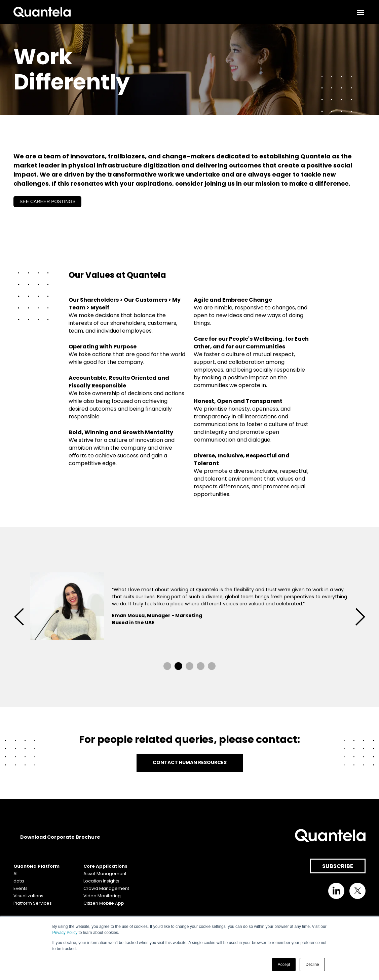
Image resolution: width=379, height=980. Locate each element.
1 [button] (167, 666)
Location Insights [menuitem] (101, 881)
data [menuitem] (19, 881)
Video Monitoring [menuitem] (102, 896)
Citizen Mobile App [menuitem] (104, 903)
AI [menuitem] (15, 874)
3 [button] (189, 666)
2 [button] (178, 666)
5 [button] (212, 666)
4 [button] (201, 666)
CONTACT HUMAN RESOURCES (190, 762)
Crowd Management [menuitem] (106, 888)
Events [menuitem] (21, 888)
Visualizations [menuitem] (28, 896)
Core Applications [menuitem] (105, 866)
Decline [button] (312, 965)
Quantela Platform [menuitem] (36, 866)
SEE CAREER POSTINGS (47, 201)
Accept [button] (284, 965)
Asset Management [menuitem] (105, 874)
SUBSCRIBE (338, 866)
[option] (189, 607)
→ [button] (360, 617)
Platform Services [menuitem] (33, 903)
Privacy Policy (65, 933)
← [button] (19, 617)
